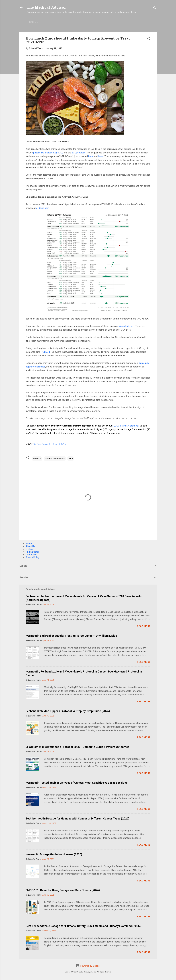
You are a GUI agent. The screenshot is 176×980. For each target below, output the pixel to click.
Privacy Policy (33, 557)
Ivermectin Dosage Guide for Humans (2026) (54, 854)
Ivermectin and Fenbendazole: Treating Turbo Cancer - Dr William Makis (71, 636)
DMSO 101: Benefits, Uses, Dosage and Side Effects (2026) (63, 890)
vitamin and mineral (55, 459)
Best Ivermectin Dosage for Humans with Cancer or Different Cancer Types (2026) (77, 818)
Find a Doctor (32, 552)
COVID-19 (61, 22)
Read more (144, 626)
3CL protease (79, 153)
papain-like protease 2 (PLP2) (48, 153)
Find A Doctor (81, 22)
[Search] (155, 8)
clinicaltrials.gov (126, 326)
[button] (149, 39)
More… (100, 22)
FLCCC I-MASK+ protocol (126, 426)
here (91, 156)
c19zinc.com (43, 208)
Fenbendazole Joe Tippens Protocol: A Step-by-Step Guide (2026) (68, 711)
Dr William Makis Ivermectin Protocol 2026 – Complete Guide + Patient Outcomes (77, 747)
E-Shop (46, 22)
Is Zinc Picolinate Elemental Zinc (50, 444)
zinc (71, 459)
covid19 (37, 459)
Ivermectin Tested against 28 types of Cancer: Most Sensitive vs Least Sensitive (77, 783)
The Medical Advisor (46, 7)
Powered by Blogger (88, 966)
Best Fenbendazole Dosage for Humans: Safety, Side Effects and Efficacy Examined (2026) (83, 926)
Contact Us (31, 555)
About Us (30, 546)
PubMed (46, 352)
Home (33, 22)
